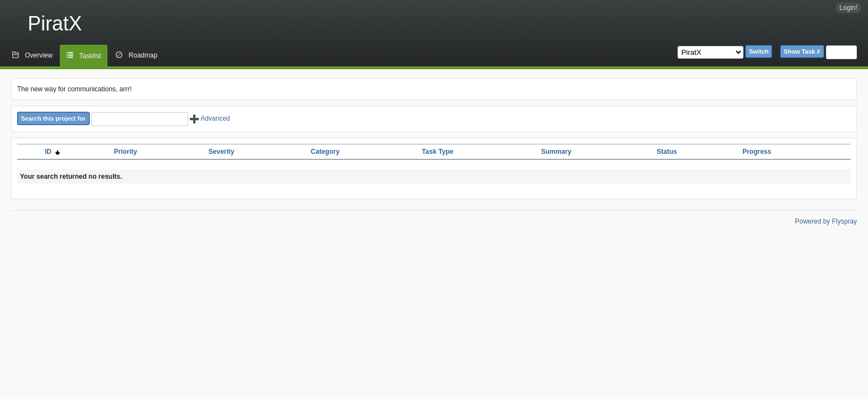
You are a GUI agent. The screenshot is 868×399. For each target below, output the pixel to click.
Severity (222, 152)
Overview (39, 55)
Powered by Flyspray (826, 221)
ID (52, 152)
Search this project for (53, 118)
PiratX (55, 24)
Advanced (210, 118)
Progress (757, 152)
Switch (759, 51)
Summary (557, 152)
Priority (126, 152)
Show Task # (802, 51)
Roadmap (143, 55)
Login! (848, 8)
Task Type (438, 152)
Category (325, 152)
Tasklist (90, 56)
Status (667, 152)
